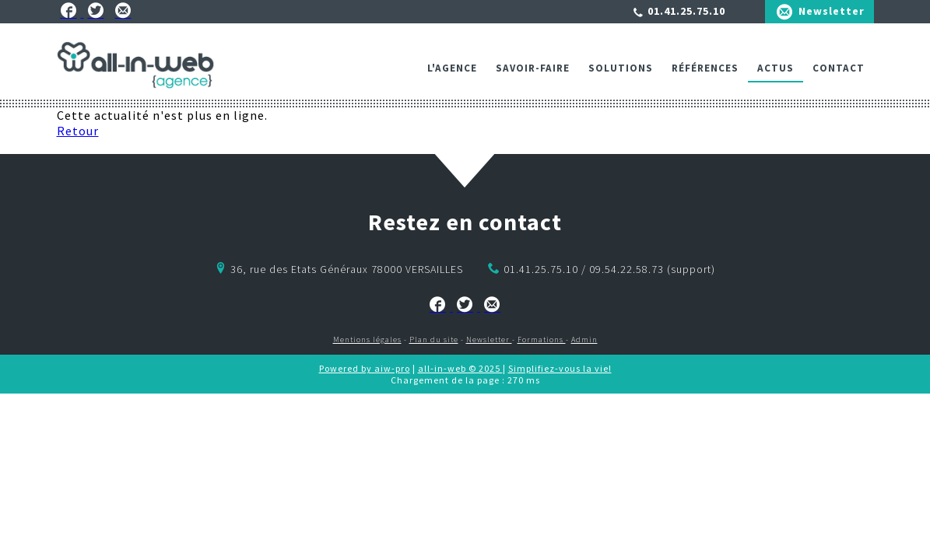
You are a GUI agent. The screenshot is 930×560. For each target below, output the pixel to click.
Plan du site (434, 339)
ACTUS (776, 68)
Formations (542, 339)
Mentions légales (367, 339)
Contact (839, 68)
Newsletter (832, 11)
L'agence (452, 68)
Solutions (621, 68)
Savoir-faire (533, 68)
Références (705, 68)
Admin (584, 339)
